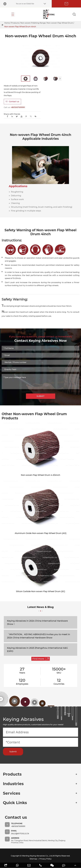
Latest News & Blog (40, 608)
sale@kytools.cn (20, 834)
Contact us (12, 102)
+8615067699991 (18, 107)
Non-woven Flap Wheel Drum (60, 23)
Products (15, 23)
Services (12, 793)
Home (7, 23)
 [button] (60, 79)
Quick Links (15, 803)
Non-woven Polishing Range (33, 23)
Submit (13, 752)
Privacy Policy (45, 859)
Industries (13, 784)
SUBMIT (40, 396)
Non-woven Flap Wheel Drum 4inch (20, 27)
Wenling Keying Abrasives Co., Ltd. (37, 856)
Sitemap (33, 859)
